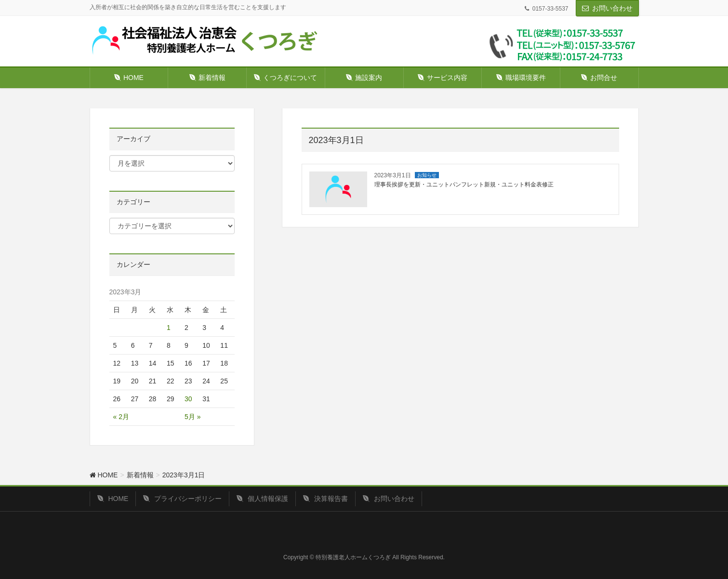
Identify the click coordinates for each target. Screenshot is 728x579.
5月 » (192, 417)
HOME (113, 499)
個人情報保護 (262, 499)
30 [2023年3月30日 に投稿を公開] (188, 399)
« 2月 (121, 417)
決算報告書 (325, 499)
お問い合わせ (612, 8)
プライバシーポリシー (182, 499)
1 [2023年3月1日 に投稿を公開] (169, 328)
